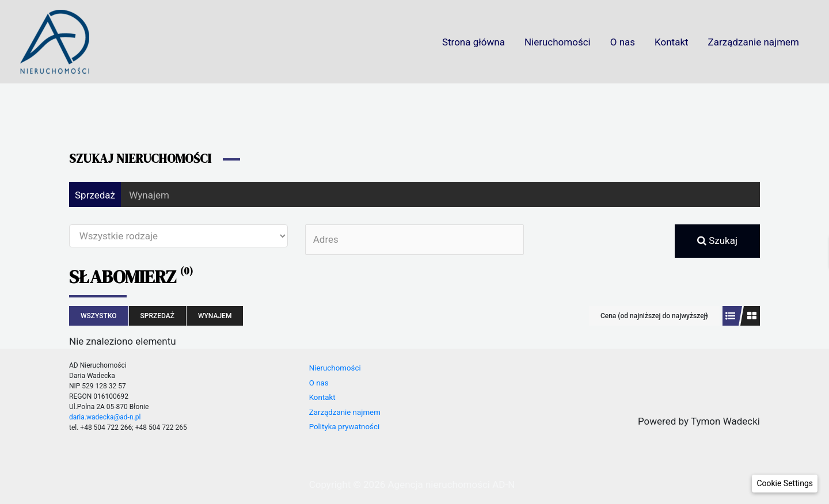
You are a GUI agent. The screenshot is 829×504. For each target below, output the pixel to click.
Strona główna (474, 42)
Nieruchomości (558, 42)
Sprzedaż (95, 195)
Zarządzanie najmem (754, 42)
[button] (785, 484)
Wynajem (149, 195)
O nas (623, 42)
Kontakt (672, 42)
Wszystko (99, 316)
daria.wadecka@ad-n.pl (105, 417)
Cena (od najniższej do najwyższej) (654, 316)
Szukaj (717, 240)
